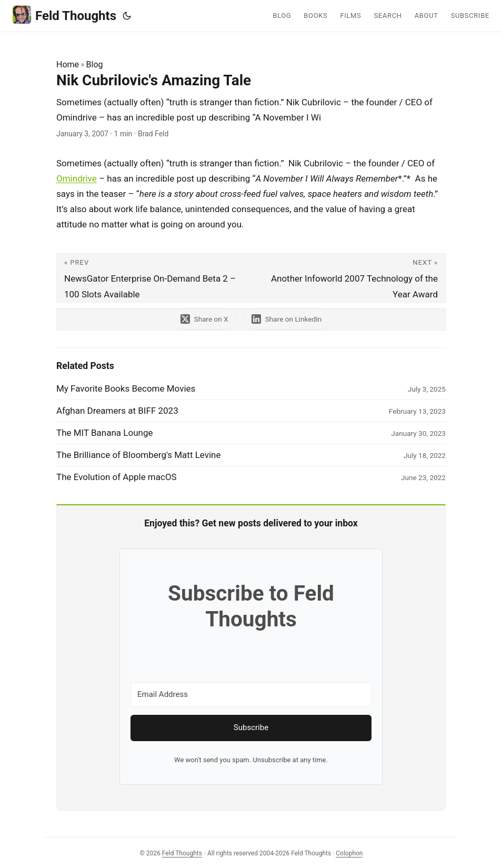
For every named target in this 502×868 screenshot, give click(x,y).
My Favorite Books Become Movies (126, 388)
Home (68, 64)
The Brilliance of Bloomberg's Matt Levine (139, 455)
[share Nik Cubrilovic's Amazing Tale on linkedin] (287, 319)
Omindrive (77, 178)
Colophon (349, 853)
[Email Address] (251, 695)
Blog (95, 64)
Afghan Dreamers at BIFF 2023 (117, 411)
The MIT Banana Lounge (105, 433)
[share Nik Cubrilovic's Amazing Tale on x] (204, 319)
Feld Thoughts (64, 15)
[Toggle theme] (127, 16)
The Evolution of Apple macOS (117, 477)
